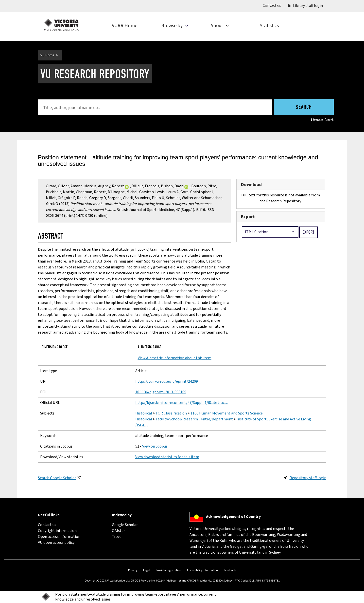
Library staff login (305, 6)
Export (248, 217)
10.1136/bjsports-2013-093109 (161, 392)
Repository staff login (308, 478)
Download (251, 185)
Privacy (133, 570)
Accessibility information (202, 570)
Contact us (274, 5)
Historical (144, 413)
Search (304, 107)
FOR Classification (171, 413)
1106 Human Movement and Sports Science (227, 413)
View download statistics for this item (167, 457)
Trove (117, 537)
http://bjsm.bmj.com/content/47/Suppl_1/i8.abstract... (182, 403)
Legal (147, 570)
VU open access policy (56, 543)
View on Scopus (155, 446)
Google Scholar (125, 525)
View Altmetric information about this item (175, 358)
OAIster (118, 531)
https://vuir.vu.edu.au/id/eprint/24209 (167, 381)
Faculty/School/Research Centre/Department (194, 419)
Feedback (230, 570)
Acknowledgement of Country (233, 517)
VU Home (47, 55)
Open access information (59, 537)
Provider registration (168, 570)
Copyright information (57, 531)
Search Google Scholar (57, 478)
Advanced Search (322, 120)
